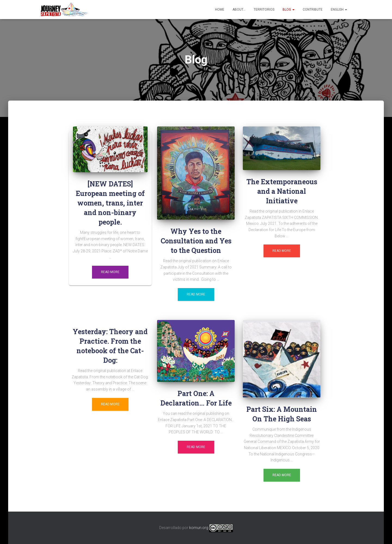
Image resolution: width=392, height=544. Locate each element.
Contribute (313, 10)
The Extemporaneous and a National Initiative (282, 191)
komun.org (199, 528)
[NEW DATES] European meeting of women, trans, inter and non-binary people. (110, 203)
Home (220, 10)
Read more (110, 272)
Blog (289, 10)
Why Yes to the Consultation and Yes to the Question (196, 241)
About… (239, 10)
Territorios (264, 10)
